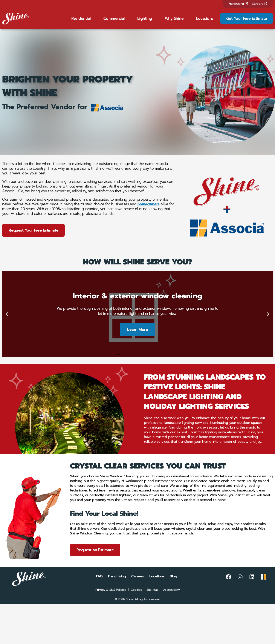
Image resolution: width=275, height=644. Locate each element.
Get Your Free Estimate (247, 21)
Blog (173, 582)
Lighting (145, 21)
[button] (7, 320)
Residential (81, 21)
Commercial (114, 21)
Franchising (238, 4)
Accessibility (171, 596)
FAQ (99, 582)
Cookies (136, 596)
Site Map (153, 596)
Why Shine (174, 21)
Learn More (137, 335)
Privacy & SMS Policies (111, 596)
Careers (260, 4)
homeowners (149, 210)
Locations (205, 21)
